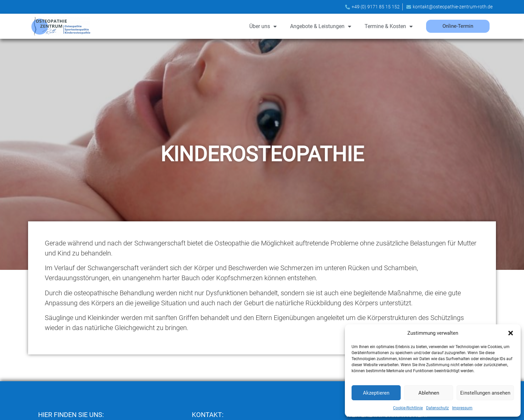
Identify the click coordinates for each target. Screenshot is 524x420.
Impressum (462, 408)
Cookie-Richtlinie (408, 408)
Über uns (263, 26)
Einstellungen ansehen (485, 393)
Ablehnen (429, 393)
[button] (511, 333)
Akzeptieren (376, 393)
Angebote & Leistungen (321, 26)
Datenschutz (437, 408)
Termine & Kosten (389, 26)
